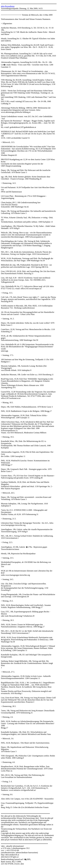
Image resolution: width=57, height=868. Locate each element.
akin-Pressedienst (8, 6)
